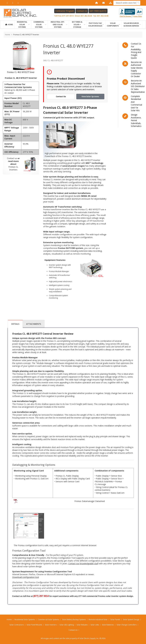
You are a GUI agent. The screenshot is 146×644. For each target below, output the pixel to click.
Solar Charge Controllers (127, 625)
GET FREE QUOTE (98, 11)
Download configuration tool (26, 577)
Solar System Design (131, 619)
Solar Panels (115, 619)
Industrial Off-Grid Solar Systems (58, 25)
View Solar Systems (90, 97)
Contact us (12, 158)
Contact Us (82, 11)
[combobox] (127, 3)
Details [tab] (15, 324)
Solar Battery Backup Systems (74, 619)
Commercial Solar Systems (39, 25)
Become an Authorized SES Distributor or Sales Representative (138, 86)
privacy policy (138, 16)
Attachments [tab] (34, 324)
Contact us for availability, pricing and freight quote (136, 51)
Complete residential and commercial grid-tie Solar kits (136, 103)
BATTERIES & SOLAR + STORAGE (77, 25)
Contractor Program (65, 11)
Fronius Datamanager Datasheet (90, 501)
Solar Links (95, 625)
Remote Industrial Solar (98, 619)
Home (10, 25)
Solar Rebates (82, 625)
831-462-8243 (86, 16)
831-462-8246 (103, 16)
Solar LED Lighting (67, 625)
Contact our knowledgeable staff (83, 564)
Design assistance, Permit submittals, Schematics (136, 120)
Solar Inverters (51, 625)
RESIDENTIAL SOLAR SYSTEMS (22, 25)
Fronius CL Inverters (13, 168)
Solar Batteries (108, 625)
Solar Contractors (17, 625)
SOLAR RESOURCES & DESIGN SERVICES (131, 25)
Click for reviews (131, 13)
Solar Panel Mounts (34, 625)
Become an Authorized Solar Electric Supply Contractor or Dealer (137, 69)
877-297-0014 (68, 16)
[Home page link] (22, 13)
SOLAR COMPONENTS (113, 25)
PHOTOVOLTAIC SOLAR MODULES (95, 25)
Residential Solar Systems (25, 619)
